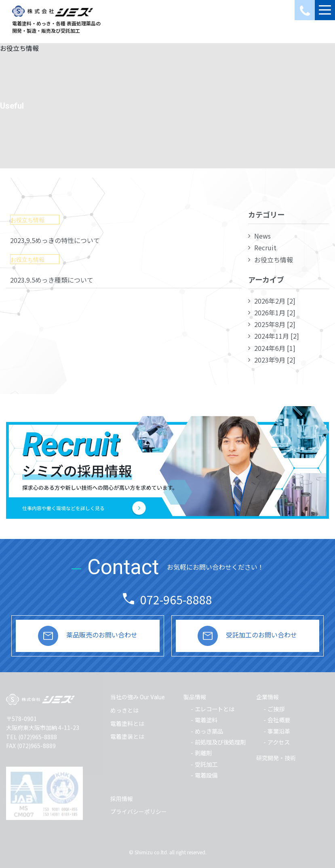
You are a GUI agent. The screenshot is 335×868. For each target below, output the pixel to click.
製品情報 (195, 697)
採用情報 (122, 799)
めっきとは (124, 710)
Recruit (265, 247)
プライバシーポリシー (139, 811)
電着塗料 (206, 720)
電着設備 (206, 775)
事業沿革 (279, 731)
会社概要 (279, 720)
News (262, 236)
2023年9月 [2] (275, 360)
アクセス (279, 742)
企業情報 (268, 697)
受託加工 (206, 764)
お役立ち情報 (274, 260)
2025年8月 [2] (275, 324)
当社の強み (138, 697)
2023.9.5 (55, 240)
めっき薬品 (209, 731)
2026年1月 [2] (275, 312)
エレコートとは (215, 709)
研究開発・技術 (276, 758)
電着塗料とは (127, 723)
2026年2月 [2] (275, 301)
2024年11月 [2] (277, 336)
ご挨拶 (276, 709)
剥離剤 (203, 753)
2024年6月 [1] (275, 348)
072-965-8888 (176, 600)
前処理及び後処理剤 (220, 742)
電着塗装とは (127, 736)
